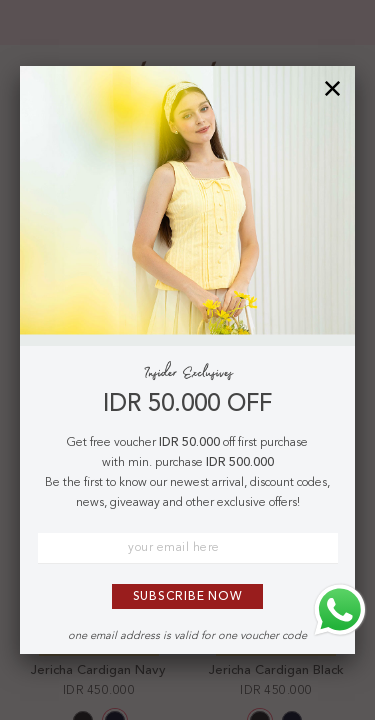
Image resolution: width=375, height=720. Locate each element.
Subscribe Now (188, 597)
